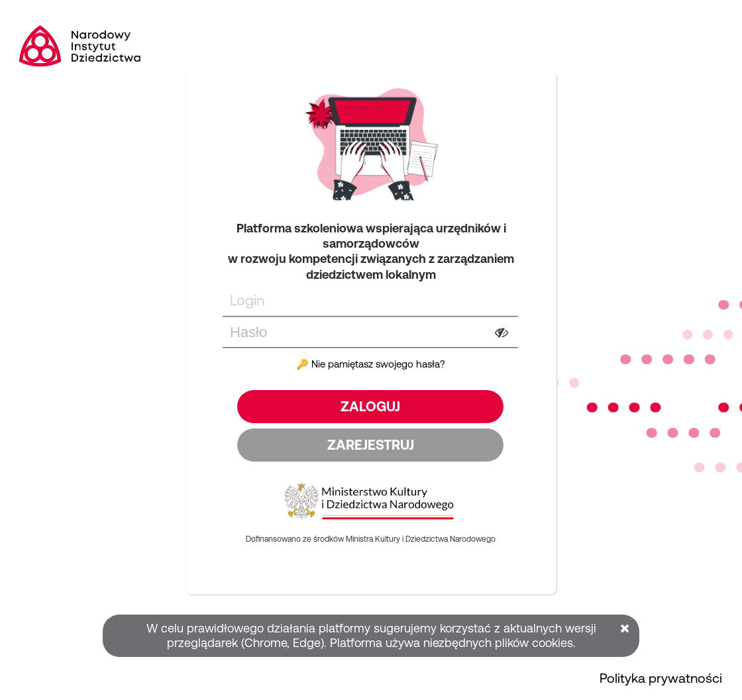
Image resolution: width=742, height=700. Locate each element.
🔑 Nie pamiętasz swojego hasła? (371, 364)
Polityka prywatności (661, 678)
